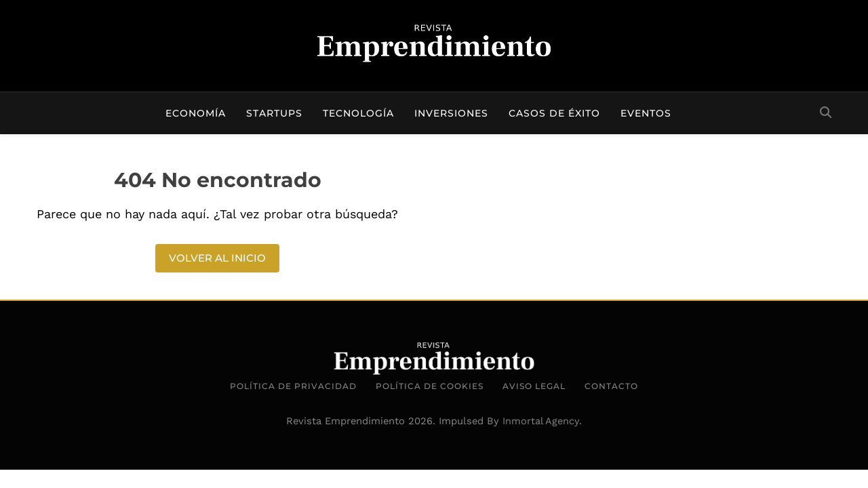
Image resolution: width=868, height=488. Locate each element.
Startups (274, 113)
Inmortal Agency (541, 421)
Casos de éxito (554, 113)
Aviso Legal (534, 386)
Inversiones (451, 113)
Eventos (646, 113)
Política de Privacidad (293, 386)
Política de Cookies (430, 386)
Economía (196, 113)
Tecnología (358, 113)
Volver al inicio (217, 258)
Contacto (611, 386)
